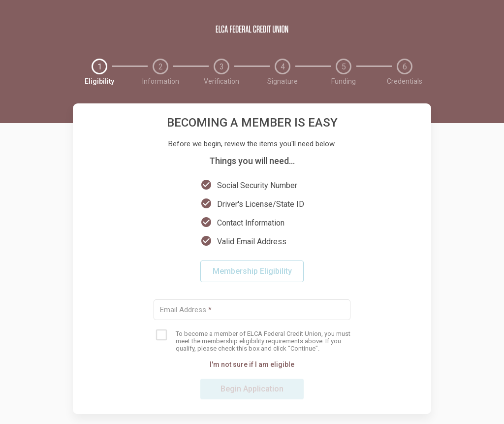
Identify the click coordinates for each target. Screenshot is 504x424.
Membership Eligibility (252, 271)
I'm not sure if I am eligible (252, 364)
